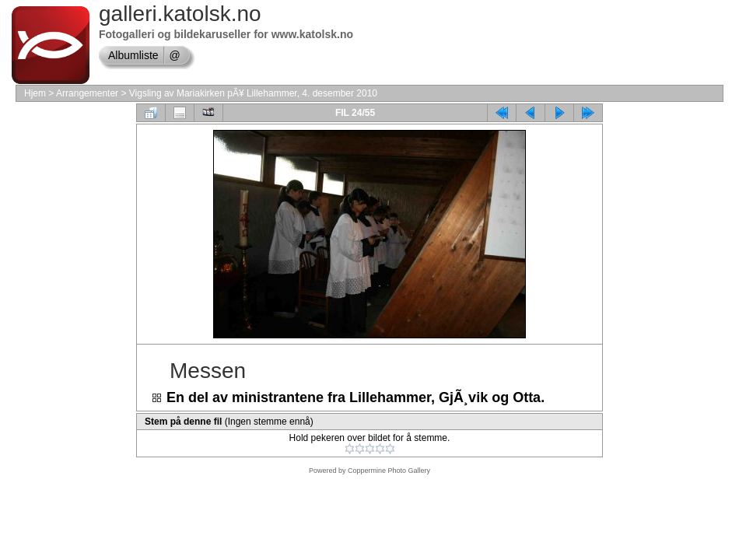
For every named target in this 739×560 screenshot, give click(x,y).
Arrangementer (87, 93)
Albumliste (133, 55)
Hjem (35, 93)
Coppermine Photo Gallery (389, 471)
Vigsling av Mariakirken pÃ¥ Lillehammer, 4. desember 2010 (253, 93)
